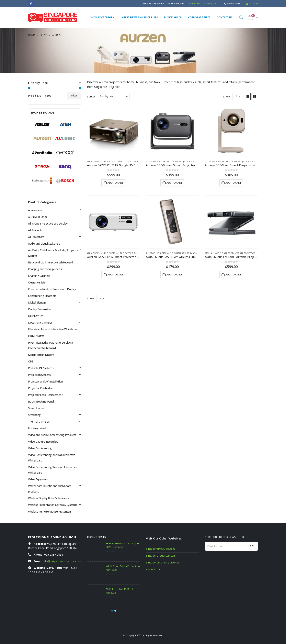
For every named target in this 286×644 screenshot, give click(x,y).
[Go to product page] (114, 130)
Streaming (167, 253)
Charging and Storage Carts (45, 269)
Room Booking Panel (41, 401)
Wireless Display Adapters (188, 253)
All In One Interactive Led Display (48, 223)
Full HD (197, 161)
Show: (227, 96)
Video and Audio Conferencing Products (52, 435)
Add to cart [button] (115, 183)
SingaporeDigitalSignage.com (163, 563)
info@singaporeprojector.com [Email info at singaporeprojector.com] (62, 561)
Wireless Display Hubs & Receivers (49, 498)
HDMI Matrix (36, 336)
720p (207, 253)
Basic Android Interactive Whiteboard (51, 262)
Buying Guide (173, 17)
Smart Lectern (37, 408)
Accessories (35, 210)
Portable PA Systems (41, 368)
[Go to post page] (95, 550)
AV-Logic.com (154, 569)
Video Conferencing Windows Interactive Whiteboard (53, 470)
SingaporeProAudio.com (160, 549)
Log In (252, 3)
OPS (31, 361)
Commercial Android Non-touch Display (52, 289)
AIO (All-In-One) (37, 217)
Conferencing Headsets (42, 296)
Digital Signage (37, 302)
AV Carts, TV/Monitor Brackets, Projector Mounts (53, 253)
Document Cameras (40, 322)
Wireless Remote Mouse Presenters (50, 511)
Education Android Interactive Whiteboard (53, 329)
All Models (93, 161)
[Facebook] (31, 4)
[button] (241, 17)
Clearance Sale (37, 282)
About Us (194, 3)
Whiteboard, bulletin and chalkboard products (50, 489)
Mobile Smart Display (41, 355)
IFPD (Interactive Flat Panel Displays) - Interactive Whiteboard (51, 345)
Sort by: (92, 96)
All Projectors (138, 161)
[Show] (237, 96)
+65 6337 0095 (54, 555)
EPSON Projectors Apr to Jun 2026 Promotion (122, 545)
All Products (121, 161)
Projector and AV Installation (46, 381)
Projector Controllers (41, 388)
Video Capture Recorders (43, 442)
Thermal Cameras (39, 422)
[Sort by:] (114, 96)
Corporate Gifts (199, 17)
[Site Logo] (53, 17)
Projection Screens (39, 375)
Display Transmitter (40, 309)
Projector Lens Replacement (45, 395)
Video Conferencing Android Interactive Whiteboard (52, 458)
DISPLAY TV (35, 316)
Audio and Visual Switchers (44, 244)
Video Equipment (38, 479)
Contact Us (210, 3)
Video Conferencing (40, 448)
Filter (74, 96)
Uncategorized (37, 428)
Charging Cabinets (39, 276)
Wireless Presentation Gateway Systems (53, 505)
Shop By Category (102, 17)
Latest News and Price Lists (139, 17)
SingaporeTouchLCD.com (161, 556)
